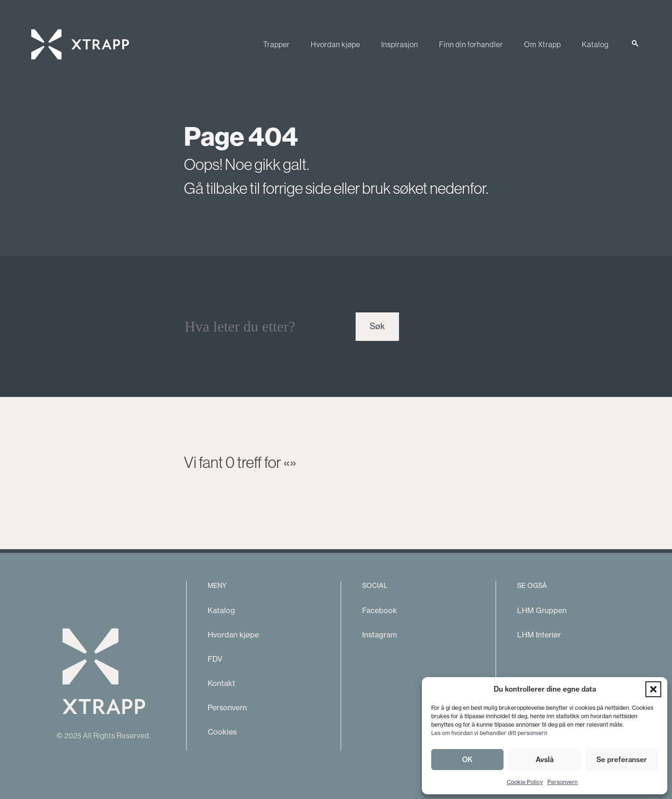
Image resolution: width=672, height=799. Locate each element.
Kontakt (221, 683)
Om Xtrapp (542, 44)
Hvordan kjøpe (336, 44)
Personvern (563, 782)
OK (467, 760)
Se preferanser (622, 760)
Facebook (380, 610)
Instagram (380, 635)
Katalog (595, 44)
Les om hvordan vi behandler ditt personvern (489, 733)
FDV (215, 659)
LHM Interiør (539, 635)
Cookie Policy (525, 782)
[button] (653, 689)
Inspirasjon (400, 44)
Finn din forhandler (471, 44)
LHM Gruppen (542, 610)
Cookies (222, 732)
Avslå (545, 760)
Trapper (276, 44)
